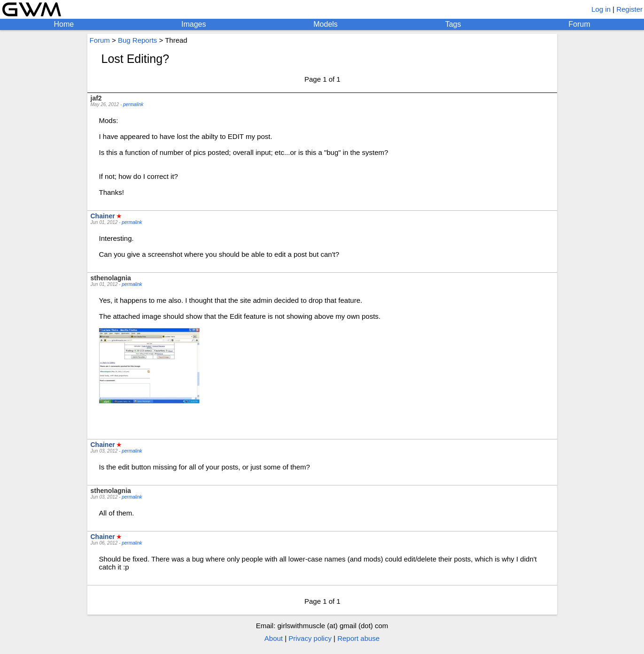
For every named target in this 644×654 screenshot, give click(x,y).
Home (64, 24)
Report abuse (358, 638)
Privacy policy (310, 638)
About (274, 638)
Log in (601, 9)
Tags (453, 24)
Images (194, 24)
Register (629, 9)
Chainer (103, 216)
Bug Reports (137, 40)
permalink (133, 104)
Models (326, 24)
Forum (579, 24)
